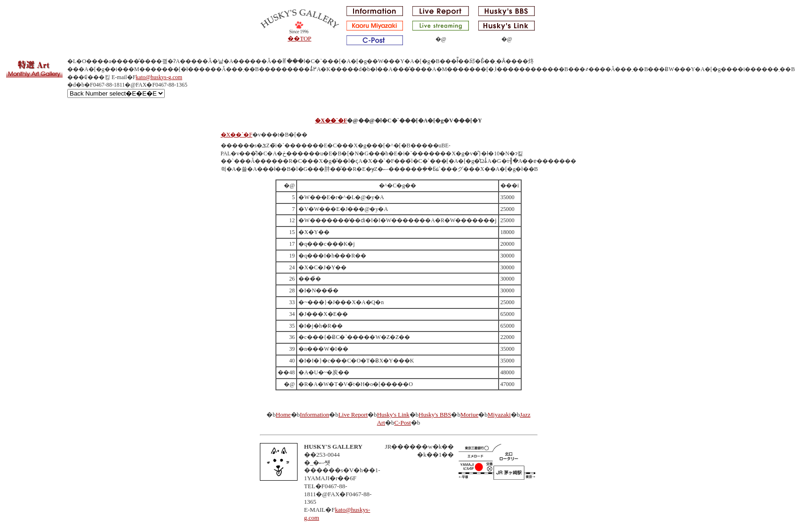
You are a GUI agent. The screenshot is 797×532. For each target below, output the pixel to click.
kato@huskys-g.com (159, 77)
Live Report (353, 415)
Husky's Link (393, 415)
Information (314, 415)
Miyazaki (499, 415)
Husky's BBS (435, 415)
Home (283, 415)
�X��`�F (331, 121)
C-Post (402, 423)
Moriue (469, 415)
